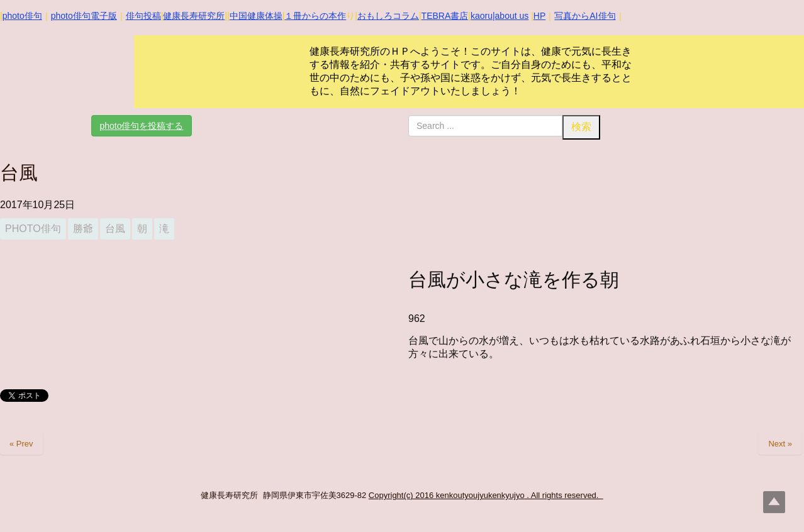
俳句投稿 (143, 16)
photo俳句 (22, 16)
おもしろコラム (388, 16)
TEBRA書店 (445, 16)
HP (539, 16)
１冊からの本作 (315, 16)
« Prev (21, 444)
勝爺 (83, 229)
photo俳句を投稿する (141, 126)
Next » (780, 444)
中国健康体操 (256, 16)
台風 (115, 229)
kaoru (482, 16)
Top (774, 502)
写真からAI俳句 (585, 16)
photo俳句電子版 (84, 16)
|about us (511, 16)
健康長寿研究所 (194, 16)
